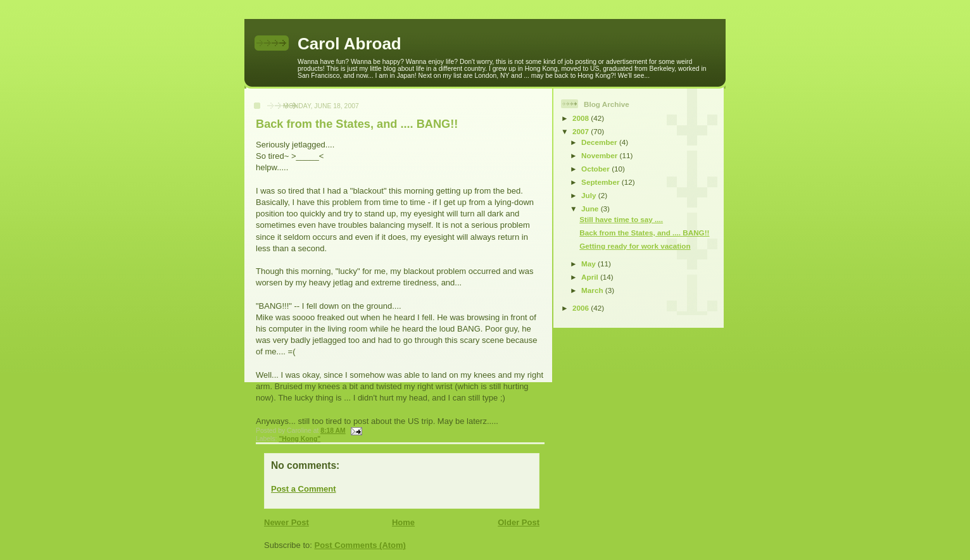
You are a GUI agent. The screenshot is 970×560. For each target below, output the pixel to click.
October (596, 169)
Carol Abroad (350, 44)
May (589, 264)
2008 (582, 118)
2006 (582, 308)
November (600, 155)
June (591, 208)
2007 (582, 131)
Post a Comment (304, 489)
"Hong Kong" (299, 439)
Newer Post (287, 522)
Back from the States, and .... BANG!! (357, 124)
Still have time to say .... (621, 219)
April (591, 277)
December (600, 142)
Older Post (519, 522)
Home (403, 522)
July (590, 195)
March (593, 290)
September (602, 182)
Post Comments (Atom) (360, 545)
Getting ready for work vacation (635, 246)
